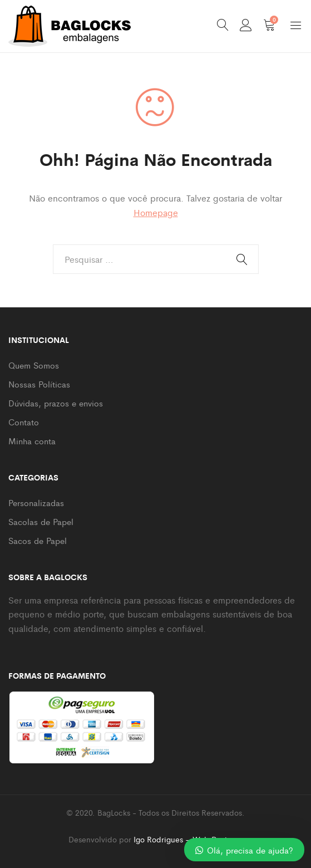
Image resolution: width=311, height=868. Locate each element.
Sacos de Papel (38, 540)
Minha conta (32, 441)
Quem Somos (34, 365)
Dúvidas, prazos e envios (56, 403)
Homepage (156, 212)
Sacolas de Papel (41, 521)
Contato (24, 422)
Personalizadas (36, 502)
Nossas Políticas (39, 384)
